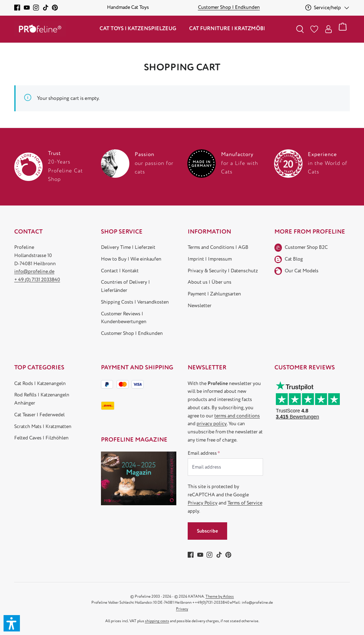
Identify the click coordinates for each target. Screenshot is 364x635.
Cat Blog (294, 259)
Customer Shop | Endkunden (132, 333)
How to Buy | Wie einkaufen (131, 259)
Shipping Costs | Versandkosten (135, 302)
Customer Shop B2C (306, 247)
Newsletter (200, 306)
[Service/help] (328, 8)
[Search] (300, 29)
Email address (204, 453)
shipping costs (157, 621)
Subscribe (207, 531)
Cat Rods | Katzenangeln (40, 383)
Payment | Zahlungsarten (214, 294)
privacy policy (212, 424)
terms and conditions (237, 416)
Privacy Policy (203, 503)
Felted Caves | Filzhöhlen (41, 438)
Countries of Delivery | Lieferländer (125, 286)
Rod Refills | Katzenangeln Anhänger (42, 399)
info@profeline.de (34, 271)
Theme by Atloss (220, 596)
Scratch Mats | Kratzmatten (43, 426)
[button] (12, 623)
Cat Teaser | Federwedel (39, 415)
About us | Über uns (210, 282)
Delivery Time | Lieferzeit (128, 247)
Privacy (182, 609)
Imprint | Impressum (210, 259)
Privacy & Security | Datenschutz (223, 271)
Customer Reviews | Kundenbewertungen (124, 318)
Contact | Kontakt (120, 271)
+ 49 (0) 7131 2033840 (37, 280)
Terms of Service (245, 503)
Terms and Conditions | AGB (218, 247)
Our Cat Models (302, 271)
